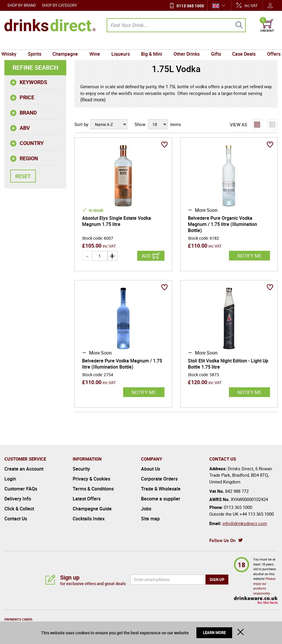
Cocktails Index (89, 519)
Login (10, 479)
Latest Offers (87, 499)
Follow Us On (222, 540)
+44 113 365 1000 (257, 514)
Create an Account (24, 469)
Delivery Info (18, 499)
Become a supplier (161, 499)
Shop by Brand (22, 5)
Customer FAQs (21, 489)
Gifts (213, 44)
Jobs (146, 509)
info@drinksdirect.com (245, 523)
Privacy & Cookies (91, 479)
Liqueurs (121, 44)
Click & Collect (19, 509)
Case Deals (241, 44)
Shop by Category (60, 5)
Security (81, 469)
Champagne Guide (92, 509)
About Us (151, 469)
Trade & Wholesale (161, 489)
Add (146, 256)
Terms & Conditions (93, 489)
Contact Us (16, 519)
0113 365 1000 (190, 6)
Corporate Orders (159, 479)
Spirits (38, 44)
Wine (96, 44)
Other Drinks (185, 44)
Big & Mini (151, 44)
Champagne (68, 44)
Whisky (13, 44)
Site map (150, 519)
